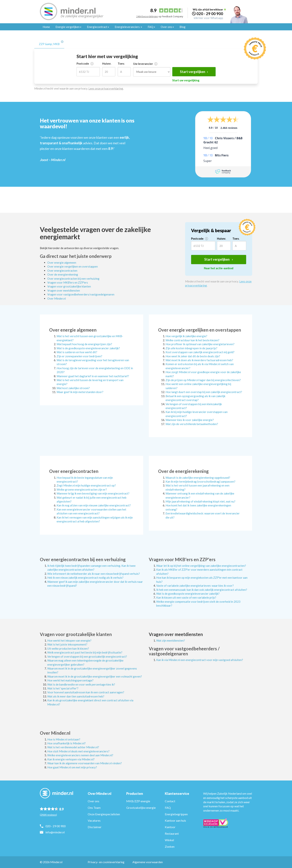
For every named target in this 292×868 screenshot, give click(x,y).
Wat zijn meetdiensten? (171, 640)
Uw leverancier (145, 64)
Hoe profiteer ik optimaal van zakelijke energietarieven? (200, 344)
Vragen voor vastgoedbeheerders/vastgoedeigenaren (81, 294)
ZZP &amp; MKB (49, 44)
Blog (182, 27)
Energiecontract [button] (98, 27)
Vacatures (94, 820)
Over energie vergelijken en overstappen (73, 266)
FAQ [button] (151, 27)
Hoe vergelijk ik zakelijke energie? (186, 336)
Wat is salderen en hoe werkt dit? (77, 352)
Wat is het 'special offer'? (63, 688)
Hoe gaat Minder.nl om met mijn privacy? (72, 767)
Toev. (121, 63)
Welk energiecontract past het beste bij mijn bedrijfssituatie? (85, 652)
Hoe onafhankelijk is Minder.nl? (66, 743)
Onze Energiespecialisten (104, 814)
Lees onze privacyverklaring (106, 88)
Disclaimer (95, 827)
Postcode (85, 63)
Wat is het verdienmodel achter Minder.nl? (73, 747)
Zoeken (170, 846)
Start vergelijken (194, 72)
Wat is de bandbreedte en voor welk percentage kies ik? (81, 684)
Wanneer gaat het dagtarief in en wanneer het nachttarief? (93, 376)
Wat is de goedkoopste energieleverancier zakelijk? (88, 348)
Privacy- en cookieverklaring (106, 862)
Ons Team (94, 808)
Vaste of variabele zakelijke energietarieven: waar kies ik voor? (195, 586)
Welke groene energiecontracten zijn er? (82, 489)
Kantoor (170, 827)
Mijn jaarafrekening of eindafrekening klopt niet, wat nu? (200, 501)
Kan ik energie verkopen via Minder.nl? (71, 759)
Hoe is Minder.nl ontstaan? (64, 739)
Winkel (169, 840)
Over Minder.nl (57, 298)
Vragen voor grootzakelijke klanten (69, 286)
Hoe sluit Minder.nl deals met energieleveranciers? (78, 751)
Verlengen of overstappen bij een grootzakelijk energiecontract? (87, 656)
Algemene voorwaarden (148, 862)
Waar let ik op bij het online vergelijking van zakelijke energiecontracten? (201, 566)
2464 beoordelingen (147, 16)
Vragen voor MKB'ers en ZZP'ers (68, 282)
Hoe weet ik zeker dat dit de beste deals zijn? (193, 356)
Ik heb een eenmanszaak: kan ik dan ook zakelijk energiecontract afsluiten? (202, 590)
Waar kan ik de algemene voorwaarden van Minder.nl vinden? (85, 763)
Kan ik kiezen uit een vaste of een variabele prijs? (186, 597)
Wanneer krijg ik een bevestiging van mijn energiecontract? (93, 493)
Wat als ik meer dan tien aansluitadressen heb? (76, 696)
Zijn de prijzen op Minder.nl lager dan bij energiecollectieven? (203, 380)
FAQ (168, 808)
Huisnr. (107, 63)
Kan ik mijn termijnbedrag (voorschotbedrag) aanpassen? (200, 481)
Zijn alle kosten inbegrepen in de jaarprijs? (191, 348)
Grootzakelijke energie (141, 808)
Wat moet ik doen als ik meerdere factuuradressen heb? (199, 360)
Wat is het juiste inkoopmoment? (67, 644)
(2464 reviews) (48, 815)
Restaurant (172, 833)
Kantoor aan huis (175, 820)
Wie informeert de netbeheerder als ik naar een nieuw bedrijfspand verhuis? (94, 574)
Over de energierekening (63, 274)
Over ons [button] (167, 27)
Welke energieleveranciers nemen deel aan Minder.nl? (80, 755)
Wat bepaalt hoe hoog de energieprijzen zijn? (84, 344)
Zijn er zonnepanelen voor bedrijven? (79, 356)
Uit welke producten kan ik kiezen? (68, 648)
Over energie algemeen (62, 263)
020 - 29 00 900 (210, 14)
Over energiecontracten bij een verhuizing (73, 279)
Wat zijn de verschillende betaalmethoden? (192, 424)
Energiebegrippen (176, 814)
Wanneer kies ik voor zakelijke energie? (190, 420)
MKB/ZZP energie (138, 801)
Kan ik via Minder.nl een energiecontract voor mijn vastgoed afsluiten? (200, 660)
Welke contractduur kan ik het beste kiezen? (192, 340)
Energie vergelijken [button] (68, 27)
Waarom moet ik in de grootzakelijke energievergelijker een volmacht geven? (95, 676)
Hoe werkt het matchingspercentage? (70, 680)
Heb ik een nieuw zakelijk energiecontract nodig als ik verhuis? (85, 578)
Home (46, 27)
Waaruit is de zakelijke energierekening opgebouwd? (198, 478)
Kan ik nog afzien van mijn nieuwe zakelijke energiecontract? (94, 505)
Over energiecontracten (62, 271)
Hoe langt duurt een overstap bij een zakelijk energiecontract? (204, 392)
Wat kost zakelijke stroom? (73, 388)
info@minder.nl (55, 832)
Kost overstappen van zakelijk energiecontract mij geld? (200, 352)
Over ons (93, 801)
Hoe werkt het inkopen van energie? (69, 640)
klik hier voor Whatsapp (208, 18)
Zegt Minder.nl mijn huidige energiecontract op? (86, 485)
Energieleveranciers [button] (128, 27)
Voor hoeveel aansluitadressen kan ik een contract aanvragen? (86, 692)
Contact (170, 801)
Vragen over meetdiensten (64, 290)
